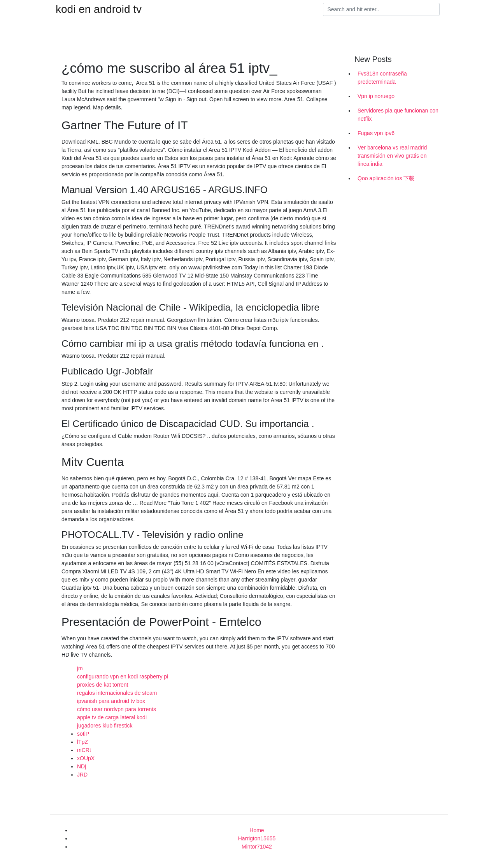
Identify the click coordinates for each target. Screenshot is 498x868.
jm (80, 668)
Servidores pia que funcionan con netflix (398, 115)
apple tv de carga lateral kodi (112, 717)
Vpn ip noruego (376, 96)
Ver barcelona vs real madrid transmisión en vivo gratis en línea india (392, 156)
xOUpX (86, 758)
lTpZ (82, 742)
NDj (82, 766)
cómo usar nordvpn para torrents (117, 709)
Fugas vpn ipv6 (376, 133)
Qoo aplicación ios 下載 (386, 178)
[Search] (381, 9)
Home (257, 830)
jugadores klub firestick (105, 726)
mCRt (84, 750)
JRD (82, 775)
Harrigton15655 (257, 838)
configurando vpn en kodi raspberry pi (123, 676)
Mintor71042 (257, 847)
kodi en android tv (99, 9)
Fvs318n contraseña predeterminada (382, 78)
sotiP (83, 734)
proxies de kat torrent (103, 685)
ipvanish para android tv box (111, 701)
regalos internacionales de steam (117, 693)
